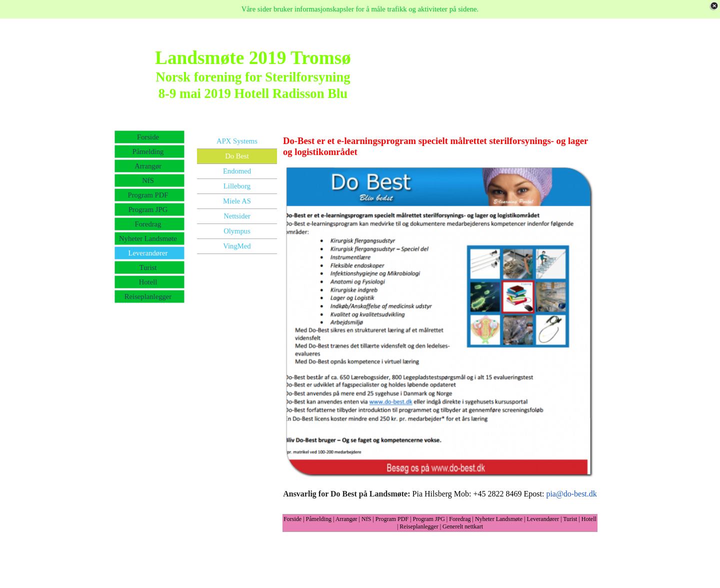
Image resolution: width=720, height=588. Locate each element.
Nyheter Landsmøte (499, 519)
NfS (366, 519)
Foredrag (460, 519)
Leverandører (543, 519)
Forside (292, 519)
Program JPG (429, 519)
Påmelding (319, 519)
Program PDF (392, 519)
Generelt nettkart (463, 526)
